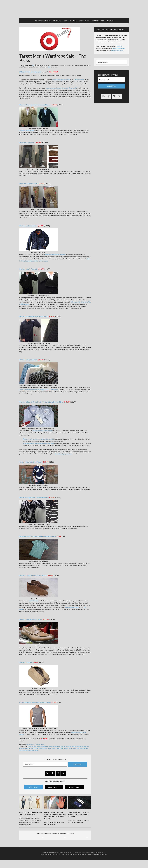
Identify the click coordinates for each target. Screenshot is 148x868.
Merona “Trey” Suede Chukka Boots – (36, 572)
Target (66, 744)
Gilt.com (102, 862)
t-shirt (61, 744)
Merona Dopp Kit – (29, 658)
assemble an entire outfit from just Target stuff (61, 84)
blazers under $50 (54, 743)
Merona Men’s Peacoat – (32, 265)
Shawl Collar (55, 744)
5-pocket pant (32, 743)
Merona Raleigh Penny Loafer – (34, 616)
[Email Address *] (45, 760)
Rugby (49, 744)
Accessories (31, 741)
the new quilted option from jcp (55, 251)
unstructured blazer (29, 746)
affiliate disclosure (117, 47)
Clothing (37, 741)
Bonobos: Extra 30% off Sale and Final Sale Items (31, 808)
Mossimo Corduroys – (30, 139)
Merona (86, 743)
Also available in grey (72, 603)
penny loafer (34, 744)
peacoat (28, 744)
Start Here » (33, 783)
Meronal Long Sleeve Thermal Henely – (37, 494)
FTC (107, 862)
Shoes (42, 741)
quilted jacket (43, 744)
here (49, 63)
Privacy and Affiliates (93, 862)
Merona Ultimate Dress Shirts (30, 398)
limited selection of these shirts (43, 427)
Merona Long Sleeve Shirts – (56, 398)
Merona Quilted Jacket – (31, 222)
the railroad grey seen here (64, 450)
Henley (74, 743)
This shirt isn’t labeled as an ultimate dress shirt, (39, 435)
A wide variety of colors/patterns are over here (38, 439)
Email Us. (120, 42)
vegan (37, 746)
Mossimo (22, 744)
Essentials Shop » (54, 783)
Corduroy (63, 743)
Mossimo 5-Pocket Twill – (32, 180)
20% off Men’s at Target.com (30, 68)
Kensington (80, 743)
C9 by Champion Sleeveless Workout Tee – (37, 699)
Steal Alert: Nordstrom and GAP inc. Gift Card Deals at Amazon (79, 809)
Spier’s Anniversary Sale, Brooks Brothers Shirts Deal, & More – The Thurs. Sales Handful (55, 810)
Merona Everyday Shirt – (31, 356)
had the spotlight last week (61, 76)
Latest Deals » (74, 783)
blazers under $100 (43, 743)
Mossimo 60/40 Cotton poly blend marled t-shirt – (40, 533)
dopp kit (69, 743)
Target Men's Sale (74, 744)
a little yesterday (79, 76)
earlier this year (34, 597)
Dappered (74, 7)
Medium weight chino (27, 126)
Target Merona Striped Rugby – (34, 458)
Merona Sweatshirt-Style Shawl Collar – (37, 313)
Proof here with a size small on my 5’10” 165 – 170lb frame (39, 386)
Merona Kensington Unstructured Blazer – (38, 101)
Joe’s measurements (118, 45)
